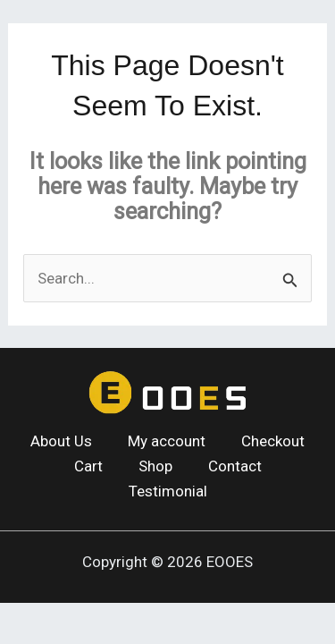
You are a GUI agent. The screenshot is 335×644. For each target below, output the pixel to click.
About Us (61, 441)
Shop (155, 466)
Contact (235, 466)
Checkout (273, 441)
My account (167, 441)
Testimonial (168, 491)
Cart (88, 466)
